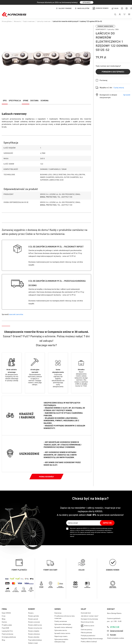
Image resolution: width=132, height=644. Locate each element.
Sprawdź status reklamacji (63, 627)
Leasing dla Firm (7, 631)
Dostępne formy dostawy (89, 619)
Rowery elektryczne (35, 625)
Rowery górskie (33, 616)
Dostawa (34, 100)
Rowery (31, 613)
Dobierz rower (102, 8)
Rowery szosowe (34, 622)
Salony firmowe (65, 8)
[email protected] (48, 197)
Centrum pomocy (87, 629)
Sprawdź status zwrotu (62, 633)
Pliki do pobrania (86, 632)
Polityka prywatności (88, 635)
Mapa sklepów (83, 8)
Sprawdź (127, 95)
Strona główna (7, 21)
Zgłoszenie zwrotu (61, 630)
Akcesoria (17, 21)
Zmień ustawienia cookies (116, 638)
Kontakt (113, 635)
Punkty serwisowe (61, 621)
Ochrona (44, 100)
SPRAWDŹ (87, 2)
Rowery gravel (33, 619)
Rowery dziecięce (34, 634)
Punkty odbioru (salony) (89, 641)
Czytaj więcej (119, 88)
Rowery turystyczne (35, 628)
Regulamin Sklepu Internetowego (92, 638)
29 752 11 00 (115, 627)
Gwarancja (58, 613)
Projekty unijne (7, 625)
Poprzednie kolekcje (35, 640)
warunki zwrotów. (16, 314)
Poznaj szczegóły (46, 477)
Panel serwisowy (7, 634)
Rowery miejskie (34, 631)
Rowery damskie (34, 637)
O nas (4, 616)
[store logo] (14, 14)
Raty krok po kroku (87, 622)
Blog (116, 8)
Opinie (26, 100)
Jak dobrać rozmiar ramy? (90, 616)
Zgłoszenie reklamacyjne (63, 624)
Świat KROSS (6, 613)
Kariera (4, 622)
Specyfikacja (15, 100)
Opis (5, 100)
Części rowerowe (29, 21)
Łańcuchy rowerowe (44, 21)
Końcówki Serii (86, 613)
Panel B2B (5, 628)
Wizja (4, 619)
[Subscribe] (107, 523)
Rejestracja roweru (61, 636)
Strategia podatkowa (9, 637)
